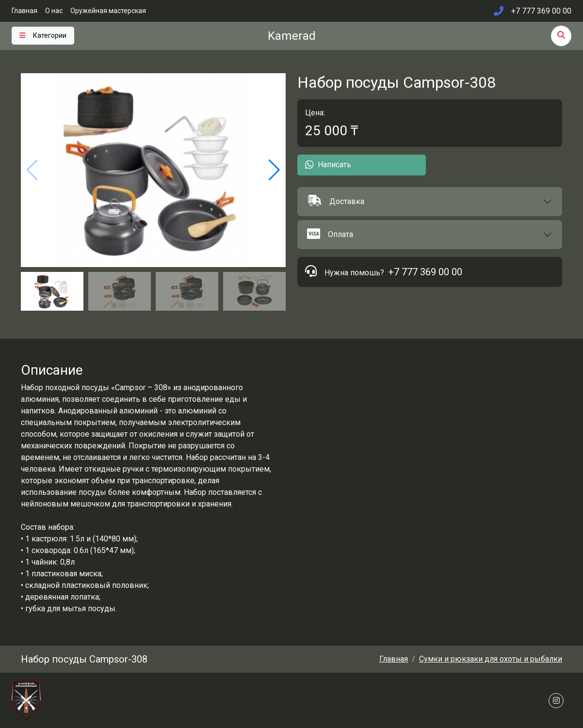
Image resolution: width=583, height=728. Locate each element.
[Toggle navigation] (43, 36)
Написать (328, 165)
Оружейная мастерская (108, 11)
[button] (430, 202)
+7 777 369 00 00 (425, 272)
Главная (24, 11)
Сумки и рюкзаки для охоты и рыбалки (491, 659)
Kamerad (292, 36)
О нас (54, 11)
